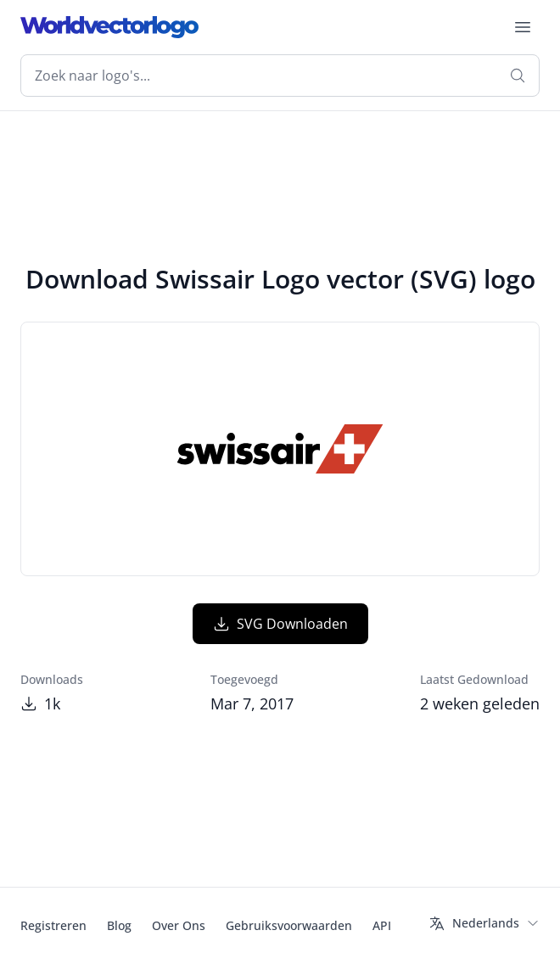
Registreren (53, 925)
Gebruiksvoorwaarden (289, 925)
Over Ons (179, 925)
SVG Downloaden (280, 624)
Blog (119, 925)
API (382, 925)
